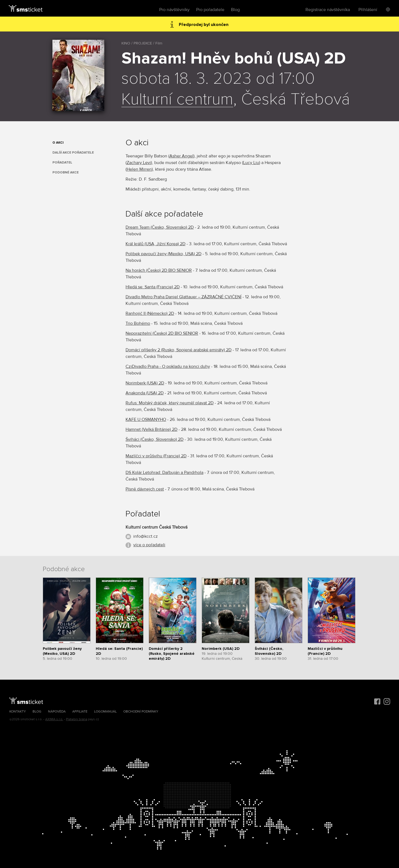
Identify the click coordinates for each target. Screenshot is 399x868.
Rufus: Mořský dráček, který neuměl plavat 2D (170, 403)
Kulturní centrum (177, 100)
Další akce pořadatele (73, 153)
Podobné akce (66, 172)
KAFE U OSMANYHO (146, 420)
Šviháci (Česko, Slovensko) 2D (155, 439)
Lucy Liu (251, 163)
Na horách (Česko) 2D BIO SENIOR (159, 270)
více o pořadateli (149, 545)
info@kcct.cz (146, 536)
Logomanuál (105, 712)
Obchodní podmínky (141, 712)
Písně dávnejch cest (145, 489)
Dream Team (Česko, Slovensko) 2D (160, 227)
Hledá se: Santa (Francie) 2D (153, 287)
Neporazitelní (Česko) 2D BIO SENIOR (162, 333)
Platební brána (77, 719)
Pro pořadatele (210, 10)
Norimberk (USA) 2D (145, 383)
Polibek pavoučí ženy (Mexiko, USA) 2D (163, 254)
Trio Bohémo (138, 323)
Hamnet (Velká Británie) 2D (151, 429)
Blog (235, 10)
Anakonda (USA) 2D (145, 393)
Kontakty (18, 712)
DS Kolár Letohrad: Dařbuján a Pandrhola (164, 473)
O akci (58, 143)
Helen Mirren (139, 169)
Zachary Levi (139, 163)
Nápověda (57, 712)
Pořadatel (62, 163)
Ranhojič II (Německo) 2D (150, 313)
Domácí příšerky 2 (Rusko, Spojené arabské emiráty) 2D (179, 350)
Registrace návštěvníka (328, 10)
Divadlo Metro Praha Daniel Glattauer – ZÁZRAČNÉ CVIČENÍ (183, 297)
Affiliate (80, 712)
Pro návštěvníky (174, 10)
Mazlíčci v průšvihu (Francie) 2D (156, 456)
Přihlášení (368, 10)
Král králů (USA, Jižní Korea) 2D (155, 244)
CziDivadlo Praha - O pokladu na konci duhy (168, 366)
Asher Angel (181, 156)
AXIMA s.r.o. (54, 719)
